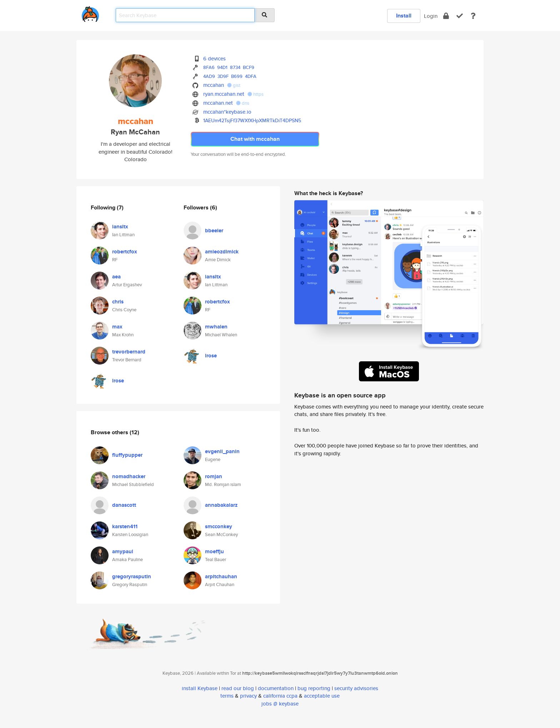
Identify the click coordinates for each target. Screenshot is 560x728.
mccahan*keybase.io (227, 112)
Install (404, 16)
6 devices (214, 58)
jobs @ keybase (280, 704)
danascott (124, 505)
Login (431, 16)
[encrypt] (446, 16)
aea (116, 277)
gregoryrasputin (132, 576)
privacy (248, 696)
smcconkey (219, 526)
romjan (214, 476)
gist (234, 85)
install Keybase (200, 688)
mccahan (214, 85)
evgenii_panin (222, 451)
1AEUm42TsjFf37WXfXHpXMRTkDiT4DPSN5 (252, 120)
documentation (276, 688)
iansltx (120, 227)
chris (118, 302)
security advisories (356, 688)
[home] (90, 13)
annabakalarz (221, 505)
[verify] (460, 16)
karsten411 (125, 526)
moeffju (214, 551)
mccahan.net (218, 103)
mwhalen (216, 327)
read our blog (238, 688)
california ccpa (280, 696)
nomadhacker (129, 476)
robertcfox (125, 252)
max (117, 327)
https (256, 94)
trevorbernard (129, 352)
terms (227, 696)
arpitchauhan (221, 576)
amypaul (123, 551)
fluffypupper (127, 455)
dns (243, 103)
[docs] (473, 16)
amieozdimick (222, 252)
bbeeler (214, 231)
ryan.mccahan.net (224, 94)
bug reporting (314, 688)
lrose (118, 381)
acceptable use (322, 696)
